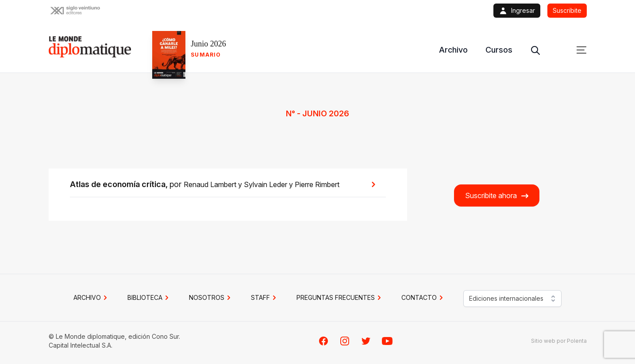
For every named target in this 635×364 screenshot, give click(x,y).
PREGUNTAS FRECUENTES (340, 298)
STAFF (265, 298)
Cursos (499, 50)
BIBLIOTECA (149, 298)
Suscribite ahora (497, 196)
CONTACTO (423, 298)
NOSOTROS (211, 298)
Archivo (453, 50)
